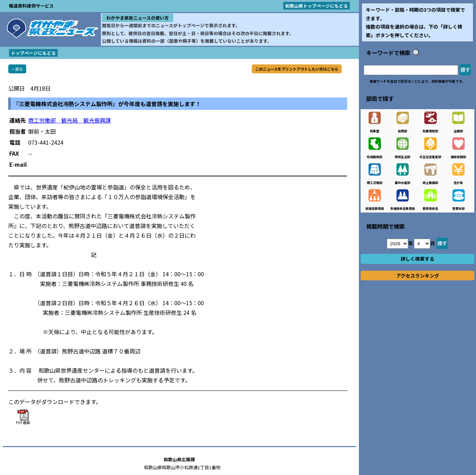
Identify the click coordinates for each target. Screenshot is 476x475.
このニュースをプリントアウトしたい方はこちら (297, 69)
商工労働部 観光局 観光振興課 (70, 120)
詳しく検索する (417, 259)
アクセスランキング (418, 276)
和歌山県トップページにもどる (317, 6)
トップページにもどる (33, 53)
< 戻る (17, 69)
